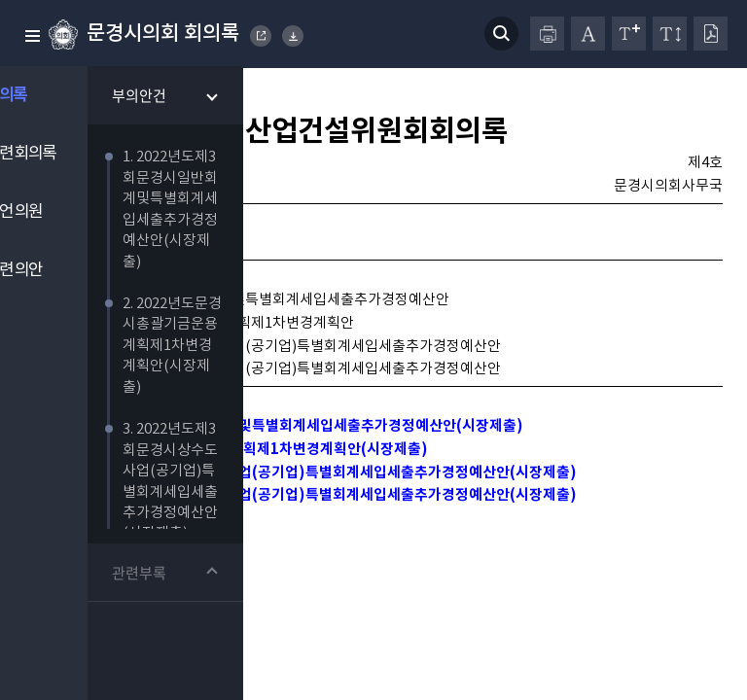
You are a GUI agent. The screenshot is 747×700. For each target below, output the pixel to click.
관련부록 (168, 575)
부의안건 (168, 97)
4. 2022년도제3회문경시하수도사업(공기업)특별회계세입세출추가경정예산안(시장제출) (320, 525)
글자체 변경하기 (588, 34)
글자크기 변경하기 (629, 34)
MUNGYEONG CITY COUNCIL (262, 36)
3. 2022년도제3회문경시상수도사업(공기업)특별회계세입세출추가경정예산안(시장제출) (320, 500)
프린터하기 (547, 34)
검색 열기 (501, 34)
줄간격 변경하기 (670, 34)
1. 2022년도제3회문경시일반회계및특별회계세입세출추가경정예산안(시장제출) (292, 450)
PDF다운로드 (711, 34)
